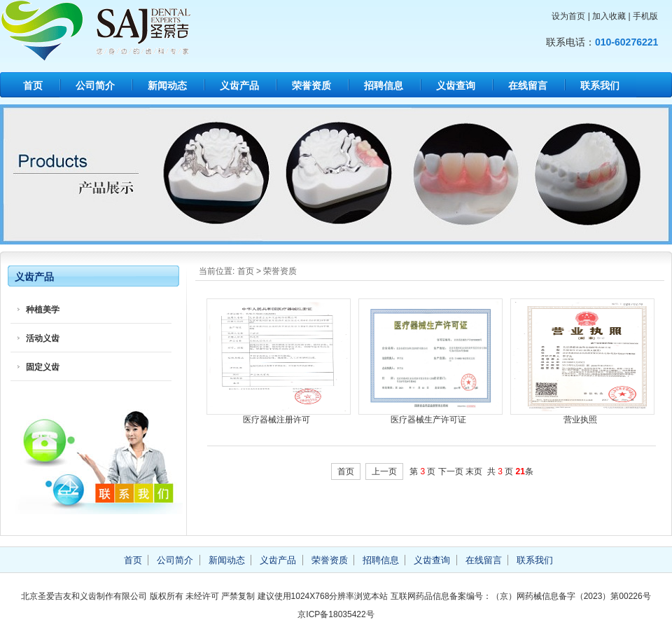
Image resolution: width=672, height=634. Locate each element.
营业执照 (580, 420)
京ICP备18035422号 (336, 614)
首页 (33, 85)
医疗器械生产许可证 (428, 420)
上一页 (384, 471)
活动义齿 (43, 338)
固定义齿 (43, 367)
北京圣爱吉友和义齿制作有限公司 (133, 31)
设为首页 (568, 16)
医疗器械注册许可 (276, 420)
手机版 (645, 16)
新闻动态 (167, 85)
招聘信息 (384, 85)
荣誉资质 (311, 85)
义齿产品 (239, 85)
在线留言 (528, 85)
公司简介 (95, 85)
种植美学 (43, 310)
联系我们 (600, 85)
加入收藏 (609, 16)
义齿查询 (456, 85)
